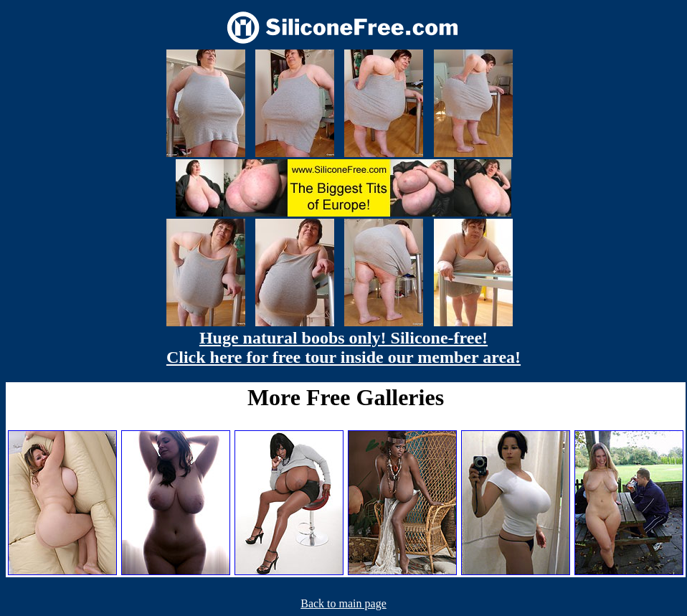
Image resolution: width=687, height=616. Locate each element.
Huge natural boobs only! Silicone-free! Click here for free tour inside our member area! (343, 347)
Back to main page (343, 603)
